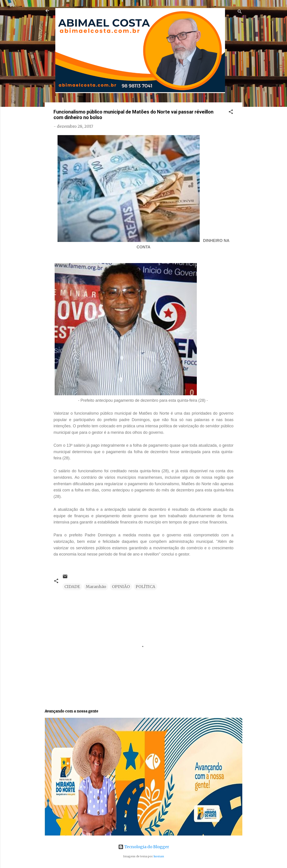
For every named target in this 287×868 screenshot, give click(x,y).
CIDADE (72, 587)
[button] (231, 112)
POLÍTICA (145, 587)
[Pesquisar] (240, 12)
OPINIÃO (121, 587)
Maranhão (96, 587)
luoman (159, 856)
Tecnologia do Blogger (144, 847)
